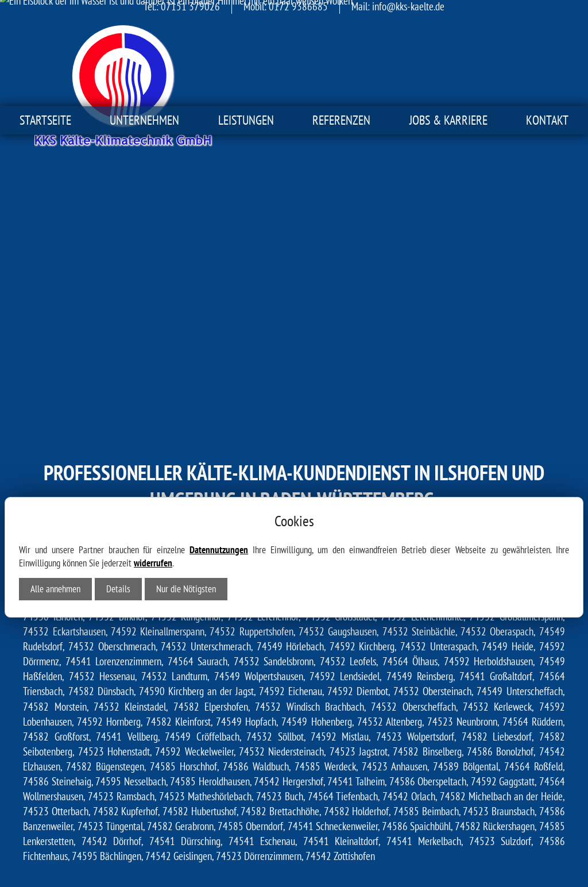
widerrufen (153, 449)
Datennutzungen (219, 436)
